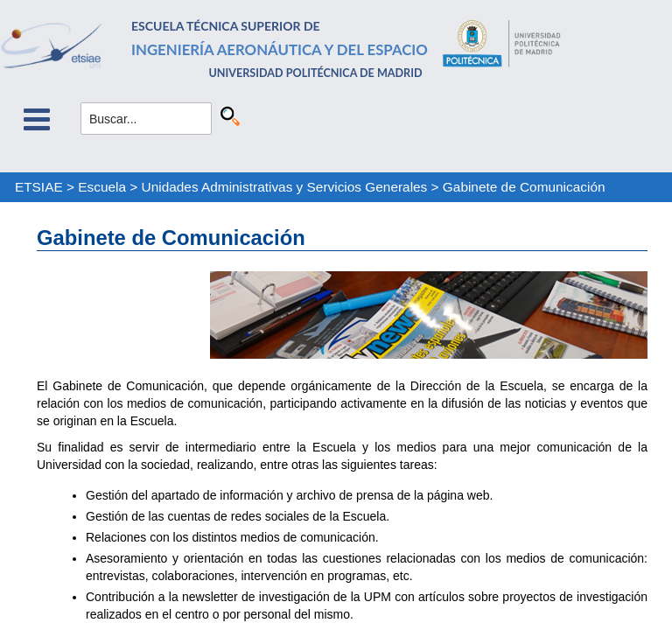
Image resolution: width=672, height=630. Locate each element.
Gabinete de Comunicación (524, 187)
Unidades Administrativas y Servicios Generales (285, 187)
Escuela (102, 187)
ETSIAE (39, 187)
